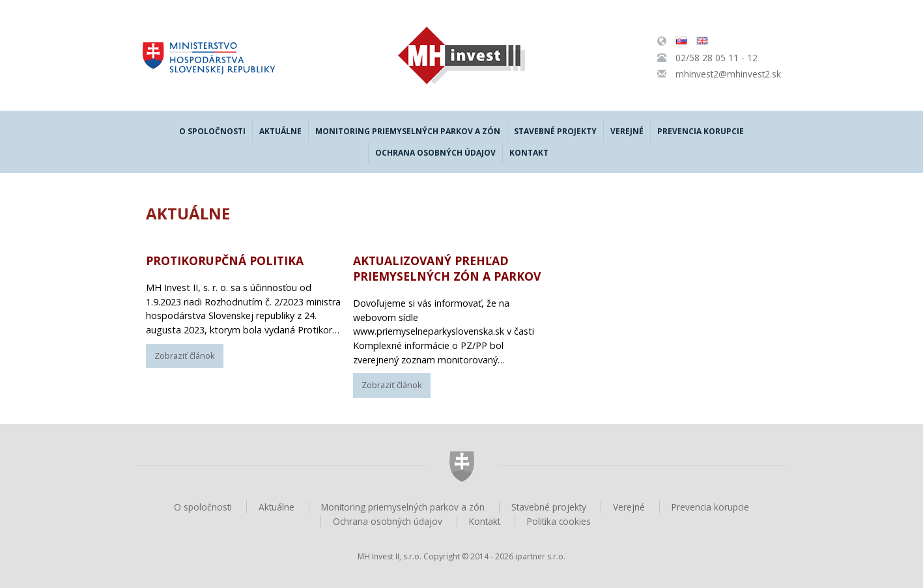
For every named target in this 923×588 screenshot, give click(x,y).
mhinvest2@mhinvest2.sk (728, 74)
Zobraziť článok (185, 356)
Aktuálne (280, 131)
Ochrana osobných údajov (435, 153)
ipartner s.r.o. (540, 556)
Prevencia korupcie (701, 131)
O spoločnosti (212, 131)
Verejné (627, 131)
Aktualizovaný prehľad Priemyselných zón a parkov (447, 268)
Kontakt (529, 153)
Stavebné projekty (555, 131)
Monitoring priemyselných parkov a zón (408, 131)
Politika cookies (559, 521)
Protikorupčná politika (225, 260)
